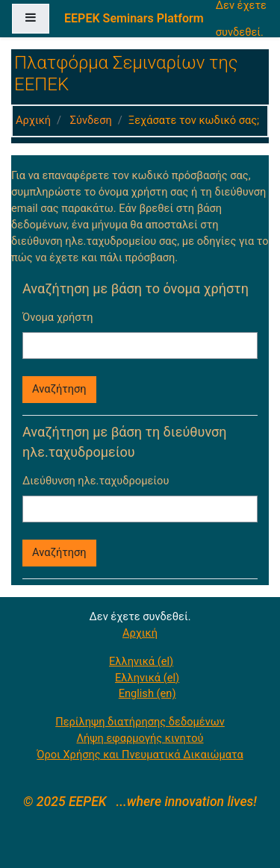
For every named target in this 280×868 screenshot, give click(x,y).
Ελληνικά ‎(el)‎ (141, 661)
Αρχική (33, 120)
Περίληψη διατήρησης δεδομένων (140, 722)
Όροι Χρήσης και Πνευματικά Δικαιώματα (140, 755)
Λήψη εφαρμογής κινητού (140, 738)
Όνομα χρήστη (58, 317)
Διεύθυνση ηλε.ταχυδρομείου (96, 481)
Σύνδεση (91, 120)
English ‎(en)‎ (147, 693)
